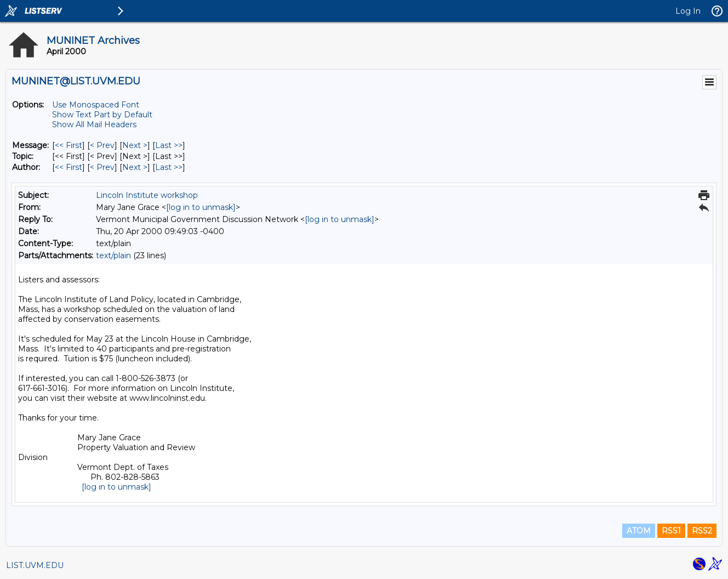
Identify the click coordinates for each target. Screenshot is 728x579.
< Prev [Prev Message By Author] (102, 167)
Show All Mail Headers (94, 124)
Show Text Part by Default (102, 115)
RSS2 (702, 531)
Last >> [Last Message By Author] (169, 167)
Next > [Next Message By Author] (135, 167)
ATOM (639, 531)
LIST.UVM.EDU (35, 565)
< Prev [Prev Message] (102, 145)
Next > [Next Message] (135, 145)
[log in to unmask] (201, 207)
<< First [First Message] (69, 145)
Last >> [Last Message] (169, 145)
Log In (688, 11)
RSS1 (671, 531)
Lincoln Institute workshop (147, 195)
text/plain (113, 256)
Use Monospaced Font (96, 105)
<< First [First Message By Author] (69, 167)
